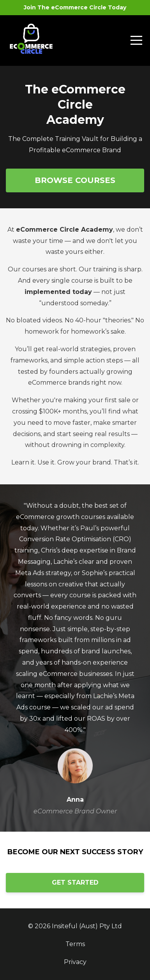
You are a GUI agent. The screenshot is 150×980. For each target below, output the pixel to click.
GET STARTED (75, 882)
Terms (75, 944)
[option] (75, 658)
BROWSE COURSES (75, 180)
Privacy (75, 962)
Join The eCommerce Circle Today (75, 7)
